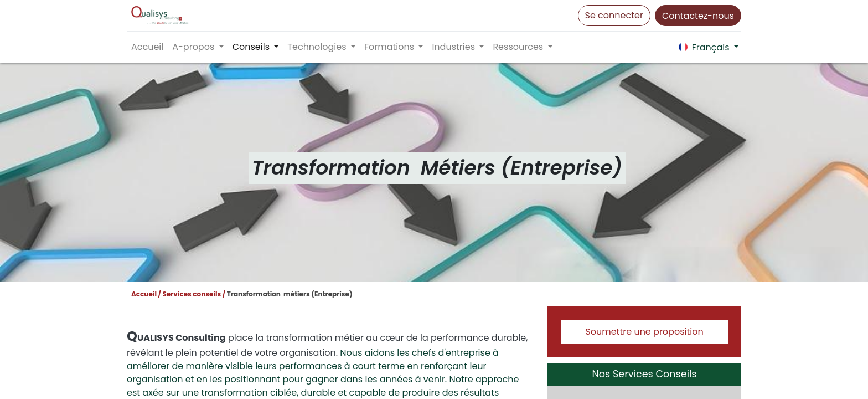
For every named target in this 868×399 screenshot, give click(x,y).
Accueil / (146, 294)
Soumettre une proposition (644, 332)
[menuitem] (147, 47)
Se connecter (614, 15)
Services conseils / (194, 294)
